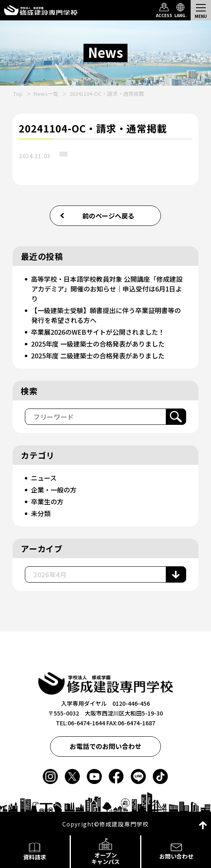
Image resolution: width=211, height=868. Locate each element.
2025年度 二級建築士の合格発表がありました (98, 356)
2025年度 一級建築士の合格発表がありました (98, 344)
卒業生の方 (47, 501)
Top (18, 94)
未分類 (41, 513)
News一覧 (46, 94)
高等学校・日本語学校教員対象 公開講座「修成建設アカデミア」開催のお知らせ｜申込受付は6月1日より (107, 289)
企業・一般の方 (54, 490)
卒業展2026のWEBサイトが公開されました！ (98, 332)
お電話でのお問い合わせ (105, 746)
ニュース (44, 478)
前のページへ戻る (108, 216)
